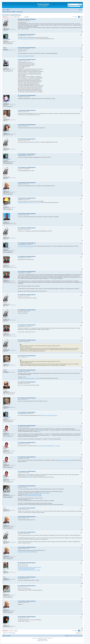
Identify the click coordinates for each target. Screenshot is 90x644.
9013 (8, 391)
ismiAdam (5, 370)
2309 (8, 265)
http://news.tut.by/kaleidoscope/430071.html (27, 39)
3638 (8, 133)
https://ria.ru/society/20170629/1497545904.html (28, 552)
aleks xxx (5, 221)
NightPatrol (5, 205)
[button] (82, 17)
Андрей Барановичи (7, 39)
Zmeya (4, 132)
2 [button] (81, 17)
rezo (4, 363)
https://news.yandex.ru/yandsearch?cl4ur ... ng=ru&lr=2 (29, 202)
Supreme (5, 48)
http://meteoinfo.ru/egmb (45, 493)
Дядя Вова (5, 389)
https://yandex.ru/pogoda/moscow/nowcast (27, 569)
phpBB (40, 638)
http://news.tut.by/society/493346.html (50, 415)
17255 (8, 364)
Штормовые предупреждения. (12, 15)
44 (8, 41)
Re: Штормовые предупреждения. (27, 34)
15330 (8, 29)
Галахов (5, 117)
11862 (8, 625)
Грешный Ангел (6, 263)
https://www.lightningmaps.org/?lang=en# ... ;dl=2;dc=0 (29, 570)
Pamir (4, 570)
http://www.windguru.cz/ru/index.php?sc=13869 (32, 495)
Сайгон (4, 508)
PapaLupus (5, 67)
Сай (4, 493)
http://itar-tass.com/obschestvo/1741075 (26, 56)
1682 (8, 68)
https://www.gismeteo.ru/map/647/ (65, 460)
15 (8, 372)
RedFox (5, 190)
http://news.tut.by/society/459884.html (26, 246)
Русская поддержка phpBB (42, 639)
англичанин (5, 102)
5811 (8, 509)
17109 (8, 191)
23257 (8, 494)
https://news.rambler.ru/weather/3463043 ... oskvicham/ (49, 446)
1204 (8, 433)
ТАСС (39, 431)
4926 (8, 104)
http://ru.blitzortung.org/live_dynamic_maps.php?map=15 (29, 567)
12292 (8, 119)
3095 (8, 222)
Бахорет (5, 624)
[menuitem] (8, 10)
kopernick (5, 432)
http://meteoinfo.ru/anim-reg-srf (35, 494)
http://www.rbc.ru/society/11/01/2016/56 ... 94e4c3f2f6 (29, 378)
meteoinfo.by (30, 477)
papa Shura (5, 26)
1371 (8, 207)
